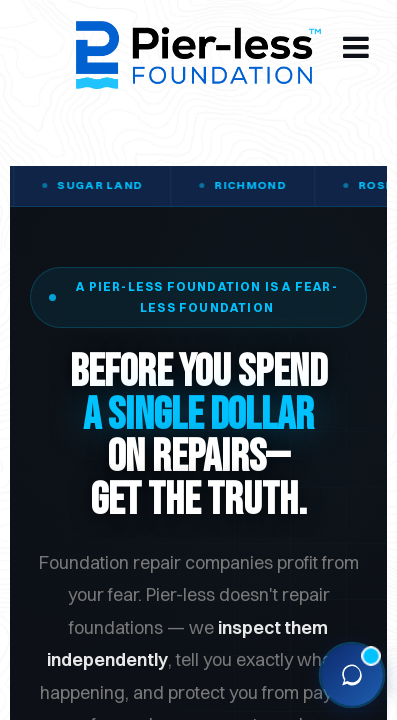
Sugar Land (108, 185)
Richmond (258, 185)
